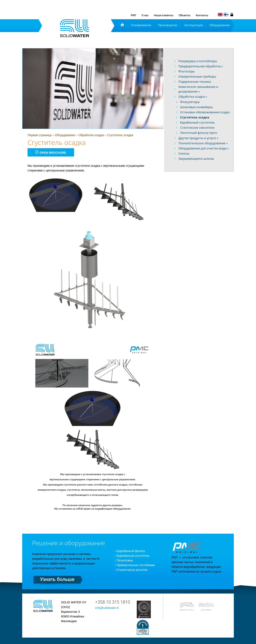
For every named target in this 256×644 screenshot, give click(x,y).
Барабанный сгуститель (197, 122)
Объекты (185, 15)
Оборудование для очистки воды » (204, 148)
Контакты (202, 15)
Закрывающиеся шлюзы (196, 159)
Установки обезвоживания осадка (205, 112)
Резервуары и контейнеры (198, 61)
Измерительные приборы (197, 76)
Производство (168, 25)
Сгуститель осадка (120, 135)
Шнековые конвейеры (196, 107)
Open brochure (51, 152)
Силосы (184, 153)
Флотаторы (186, 71)
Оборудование (220, 25)
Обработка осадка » (193, 97)
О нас (145, 15)
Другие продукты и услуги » (198, 138)
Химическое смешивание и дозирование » (198, 89)
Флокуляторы (190, 102)
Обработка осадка (91, 135)
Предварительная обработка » (201, 66)
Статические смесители (197, 128)
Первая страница (40, 135)
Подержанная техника (195, 82)
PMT (133, 15)
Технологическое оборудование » (203, 143)
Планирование (141, 25)
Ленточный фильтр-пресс (199, 133)
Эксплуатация (193, 25)
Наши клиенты (164, 15)
